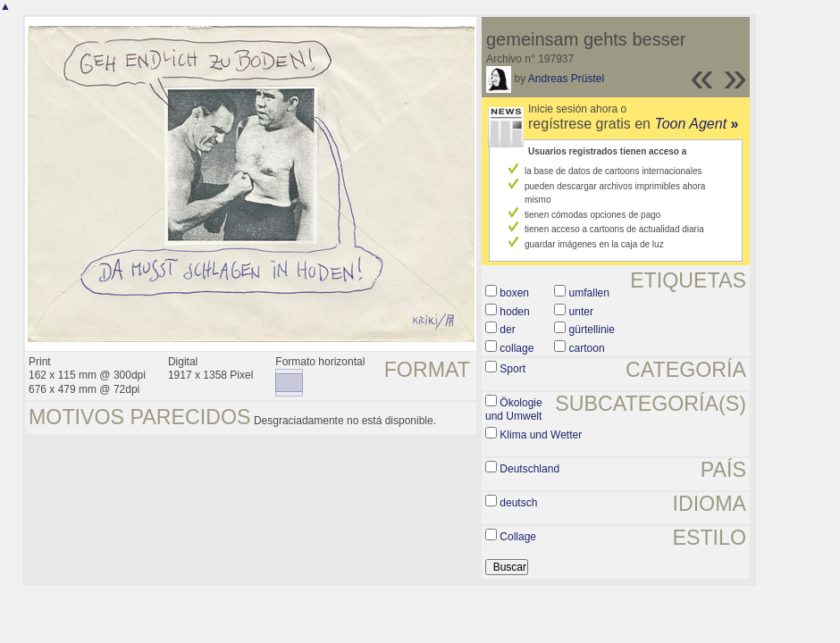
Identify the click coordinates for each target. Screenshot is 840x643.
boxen (514, 293)
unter (581, 312)
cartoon (587, 348)
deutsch (518, 503)
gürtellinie (592, 330)
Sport (512, 369)
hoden (514, 312)
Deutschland (529, 469)
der (507, 330)
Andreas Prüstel (566, 79)
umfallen (589, 293)
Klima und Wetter (541, 435)
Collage (518, 537)
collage (517, 348)
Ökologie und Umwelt (514, 410)
